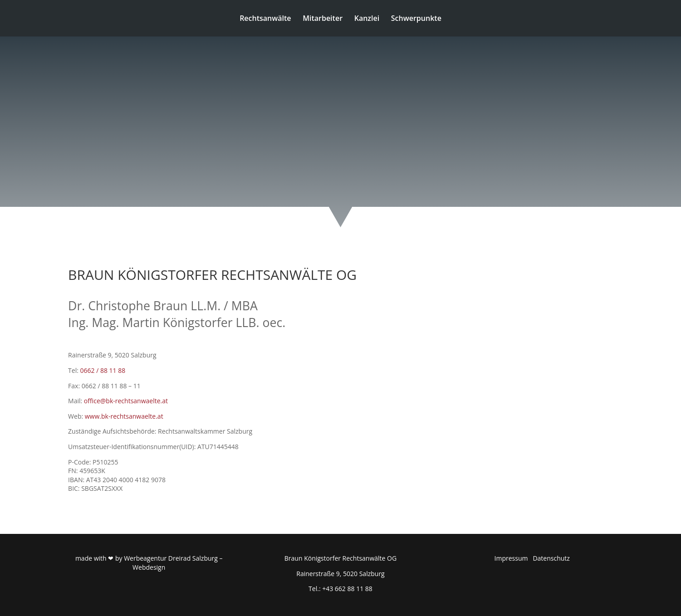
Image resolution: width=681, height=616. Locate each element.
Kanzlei (367, 19)
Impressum (511, 558)
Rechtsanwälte (265, 19)
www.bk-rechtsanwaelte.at (124, 416)
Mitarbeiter (323, 19)
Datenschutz (551, 558)
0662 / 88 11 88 (103, 370)
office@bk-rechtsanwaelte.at (126, 401)
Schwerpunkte (416, 19)
